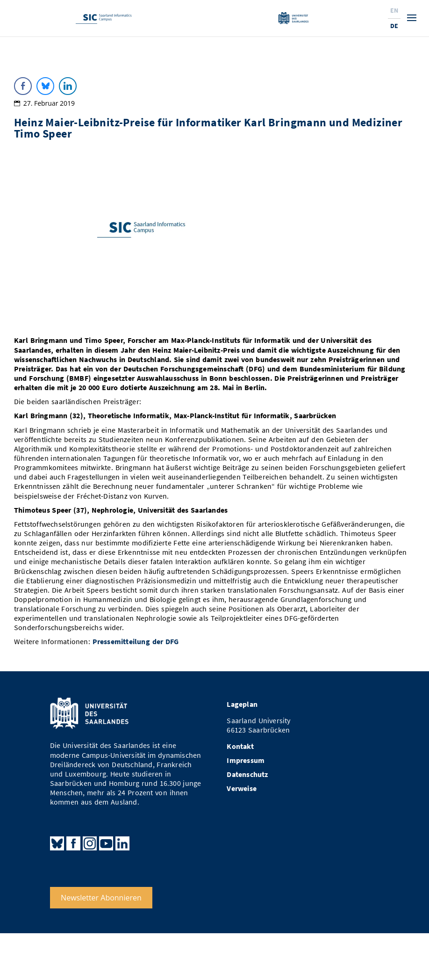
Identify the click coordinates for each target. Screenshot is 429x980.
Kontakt (240, 746)
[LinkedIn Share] (68, 86)
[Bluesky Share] (45, 86)
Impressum (246, 760)
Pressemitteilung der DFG (136, 642)
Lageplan (242, 704)
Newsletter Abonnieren (101, 898)
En (394, 10)
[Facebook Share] (23, 86)
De (394, 26)
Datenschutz (247, 774)
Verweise (242, 788)
